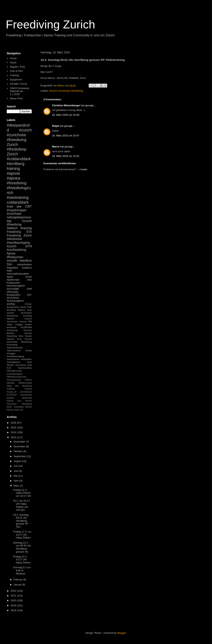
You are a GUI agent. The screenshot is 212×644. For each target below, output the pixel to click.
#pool (10, 277)
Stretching (12, 336)
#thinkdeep (17, 149)
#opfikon (11, 398)
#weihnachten (25, 368)
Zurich (12, 144)
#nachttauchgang (18, 243)
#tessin (10, 365)
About (13, 63)
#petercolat (13, 280)
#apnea (13, 178)
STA (29, 232)
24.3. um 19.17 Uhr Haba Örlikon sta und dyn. (21, 505)
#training (26, 228)
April (17, 481)
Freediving (14, 232)
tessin (23, 307)
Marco (56, 147)
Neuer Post (16, 98)
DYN (29, 246)
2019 (14, 605)
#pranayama (13, 359)
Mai (16, 476)
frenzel (28, 336)
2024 (14, 432)
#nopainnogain (17, 210)
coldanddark (18, 202)
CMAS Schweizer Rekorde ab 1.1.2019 (20, 91)
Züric (21, 336)
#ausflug (11, 383)
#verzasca (21, 365)
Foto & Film (16, 71)
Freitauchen (13, 283)
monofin (12, 261)
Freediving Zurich (50, 24)
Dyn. (10, 264)
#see (29, 362)
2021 (14, 596)
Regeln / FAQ (17, 67)
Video (10, 324)
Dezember (20, 442)
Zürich (12, 154)
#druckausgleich (16, 286)
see (19, 206)
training (13, 168)
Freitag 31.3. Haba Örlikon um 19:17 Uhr (22, 493)
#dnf (29, 289)
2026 (14, 423)
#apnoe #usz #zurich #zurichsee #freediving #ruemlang (19, 342)
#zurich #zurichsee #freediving (66, 91)
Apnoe (11, 253)
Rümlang (11, 310)
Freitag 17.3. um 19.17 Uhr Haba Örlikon (22, 535)
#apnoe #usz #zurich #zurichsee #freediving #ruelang (19, 313)
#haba (29, 350)
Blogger (122, 633)
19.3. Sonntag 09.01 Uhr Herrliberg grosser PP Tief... (21, 521)
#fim (17, 386)
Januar (18, 585)
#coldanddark (19, 159)
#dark (9, 386)
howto (84, 169)
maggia (19, 324)
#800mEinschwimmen (17, 377)
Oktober (19, 451)
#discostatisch (14, 350)
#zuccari (28, 330)
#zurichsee (14, 214)
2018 (14, 610)
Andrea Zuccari (19, 333)
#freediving (17, 183)
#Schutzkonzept (14, 380)
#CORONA (26, 327)
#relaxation (26, 359)
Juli (16, 466)
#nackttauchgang (15, 356)
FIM (30, 321)
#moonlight (13, 289)
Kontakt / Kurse (18, 84)
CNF (29, 307)
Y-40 (21, 410)
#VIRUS (28, 380)
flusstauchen (13, 307)
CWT (28, 206)
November (20, 446)
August (18, 461)
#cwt (10, 206)
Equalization (14, 295)
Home (13, 58)
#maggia (11, 353)
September (20, 456)
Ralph (56, 126)
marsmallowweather (18, 274)
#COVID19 (13, 298)
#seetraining (18, 197)
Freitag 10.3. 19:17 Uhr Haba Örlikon (22, 560)
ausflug (11, 304)
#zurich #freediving (19, 223)
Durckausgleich (15, 301)
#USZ (29, 277)
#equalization (24, 264)
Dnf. (29, 295)
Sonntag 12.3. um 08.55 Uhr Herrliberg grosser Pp (22, 547)
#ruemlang (19, 407)
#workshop (12, 330)
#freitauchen (15, 257)
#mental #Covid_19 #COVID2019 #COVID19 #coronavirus (19, 392)
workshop (12, 327)
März (17, 486)
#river (9, 407)
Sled (16, 410)
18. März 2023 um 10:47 (66, 136)
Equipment (16, 80)
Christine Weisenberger (66, 105)
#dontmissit (14, 239)
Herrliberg (16, 164)
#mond (23, 321)
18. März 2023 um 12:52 (66, 156)
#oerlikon (26, 261)
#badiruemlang (25, 383)
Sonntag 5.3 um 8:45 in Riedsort (22, 570)
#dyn (9, 271)
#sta (29, 280)
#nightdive (12, 268)
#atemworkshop (15, 348)
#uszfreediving (16, 250)
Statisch (12, 228)
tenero (29, 324)
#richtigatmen (13, 362)
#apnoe (13, 173)
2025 (14, 427)
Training (14, 75)
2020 (14, 600)
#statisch (27, 268)
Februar (18, 580)
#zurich (12, 246)
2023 (14, 437)
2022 (14, 591)
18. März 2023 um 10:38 (66, 115)
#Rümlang (12, 292)
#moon (28, 304)
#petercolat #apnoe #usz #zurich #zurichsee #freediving (19, 401)
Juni (16, 471)
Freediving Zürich (19, 235)
